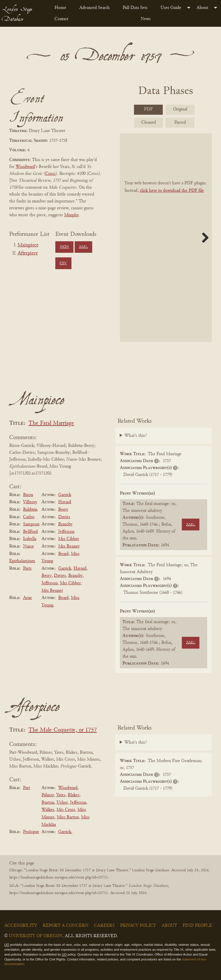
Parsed (180, 122)
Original (180, 109)
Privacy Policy (138, 926)
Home (60, 8)
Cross (50, 174)
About (202, 8)
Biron (28, 495)
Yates (61, 795)
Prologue (31, 832)
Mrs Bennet (69, 546)
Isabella (30, 539)
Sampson (31, 524)
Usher (62, 803)
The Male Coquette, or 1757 (63, 730)
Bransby (65, 524)
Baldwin (30, 510)
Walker (48, 810)
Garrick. (65, 832)
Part (27, 788)
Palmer (48, 795)
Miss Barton (68, 817)
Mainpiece (28, 245)
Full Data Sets (135, 8)
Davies (64, 517)
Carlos (29, 517)
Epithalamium (22, 561)
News (146, 19)
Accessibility (21, 926)
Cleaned (149, 122)
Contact (61, 19)
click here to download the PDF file (172, 191)
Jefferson (66, 532)
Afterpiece (28, 253)
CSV (63, 263)
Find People (197, 926)
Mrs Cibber (69, 539)
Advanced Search (95, 8)
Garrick (65, 495)
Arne (28, 598)
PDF (148, 109)
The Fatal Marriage (51, 423)
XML (83, 247)
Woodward (25, 167)
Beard (63, 554)
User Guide (171, 8)
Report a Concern (66, 926)
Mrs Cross (66, 810)
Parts (27, 569)
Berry (63, 510)
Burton (48, 803)
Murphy (72, 215)
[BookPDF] (166, 238)
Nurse (29, 546)
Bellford (30, 532)
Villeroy (30, 502)
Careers (104, 926)
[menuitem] (62, 8)
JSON (64, 247)
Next (203, 238)
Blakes (74, 795)
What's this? (136, 436)
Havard (65, 502)
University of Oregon (36, 936)
